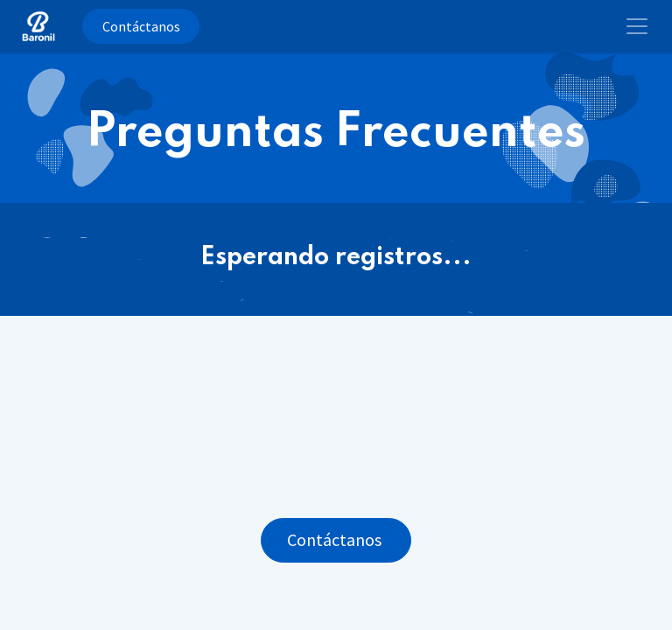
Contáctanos (141, 26)
